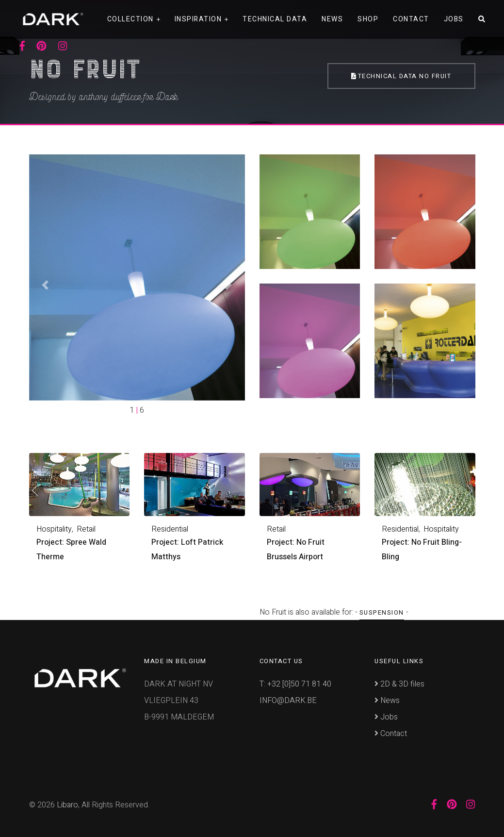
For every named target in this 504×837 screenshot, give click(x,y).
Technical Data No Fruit (401, 76)
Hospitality (54, 529)
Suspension (382, 612)
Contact (411, 19)
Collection (130, 19)
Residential (170, 529)
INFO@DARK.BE (288, 701)
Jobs (454, 19)
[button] (45, 285)
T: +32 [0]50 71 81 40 (295, 684)
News (332, 19)
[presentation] (35, 492)
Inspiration (198, 19)
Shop (368, 19)
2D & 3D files (399, 684)
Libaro (67, 805)
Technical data (275, 19)
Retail (86, 529)
